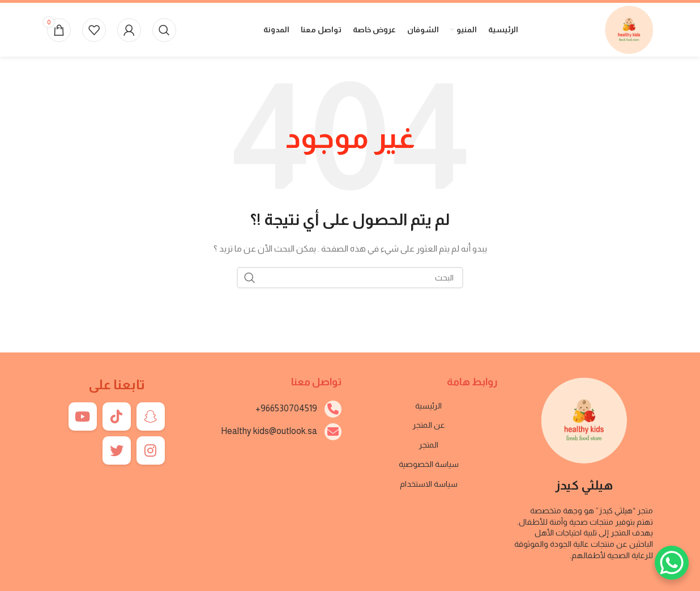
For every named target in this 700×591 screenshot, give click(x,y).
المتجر (428, 445)
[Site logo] (629, 29)
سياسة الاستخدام (429, 484)
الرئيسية (428, 406)
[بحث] (164, 30)
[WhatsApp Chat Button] (672, 563)
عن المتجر (429, 425)
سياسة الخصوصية (429, 464)
